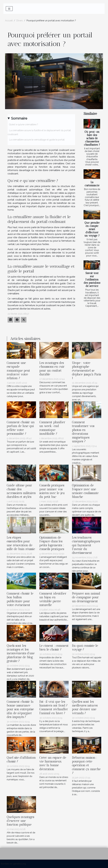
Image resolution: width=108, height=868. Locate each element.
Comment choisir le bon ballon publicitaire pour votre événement (20, 599)
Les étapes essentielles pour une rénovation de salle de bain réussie (21, 543)
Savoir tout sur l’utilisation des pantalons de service (92, 280)
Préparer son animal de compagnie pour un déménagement (86, 597)
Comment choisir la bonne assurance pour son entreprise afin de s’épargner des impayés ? (20, 709)
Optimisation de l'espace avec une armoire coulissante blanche (85, 491)
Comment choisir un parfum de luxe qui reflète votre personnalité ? (21, 428)
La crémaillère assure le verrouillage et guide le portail (37, 140)
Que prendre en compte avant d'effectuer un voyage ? (92, 229)
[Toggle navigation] (9, 9)
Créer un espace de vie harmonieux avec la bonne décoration (53, 763)
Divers (20, 21)
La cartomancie (92, 184)
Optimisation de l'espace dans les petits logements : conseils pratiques (52, 543)
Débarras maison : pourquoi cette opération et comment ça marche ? (86, 765)
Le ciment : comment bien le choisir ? (54, 648)
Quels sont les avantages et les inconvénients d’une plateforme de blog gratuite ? (21, 653)
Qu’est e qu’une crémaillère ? (24, 125)
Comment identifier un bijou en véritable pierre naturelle (53, 599)
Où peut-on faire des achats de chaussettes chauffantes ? (92, 138)
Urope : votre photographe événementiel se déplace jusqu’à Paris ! (86, 371)
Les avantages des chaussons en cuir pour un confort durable (52, 369)
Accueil (9, 21)
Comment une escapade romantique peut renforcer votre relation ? (18, 371)
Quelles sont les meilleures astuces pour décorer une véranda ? (85, 707)
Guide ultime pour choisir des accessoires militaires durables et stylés (21, 491)
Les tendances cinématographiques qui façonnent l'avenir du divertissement (86, 545)
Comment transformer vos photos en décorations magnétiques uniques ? (83, 432)
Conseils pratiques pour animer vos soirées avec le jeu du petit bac (52, 491)
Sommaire (19, 118)
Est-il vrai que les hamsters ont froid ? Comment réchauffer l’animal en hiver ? (54, 707)
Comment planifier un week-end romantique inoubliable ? (52, 428)
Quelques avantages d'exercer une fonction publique (20, 821)
